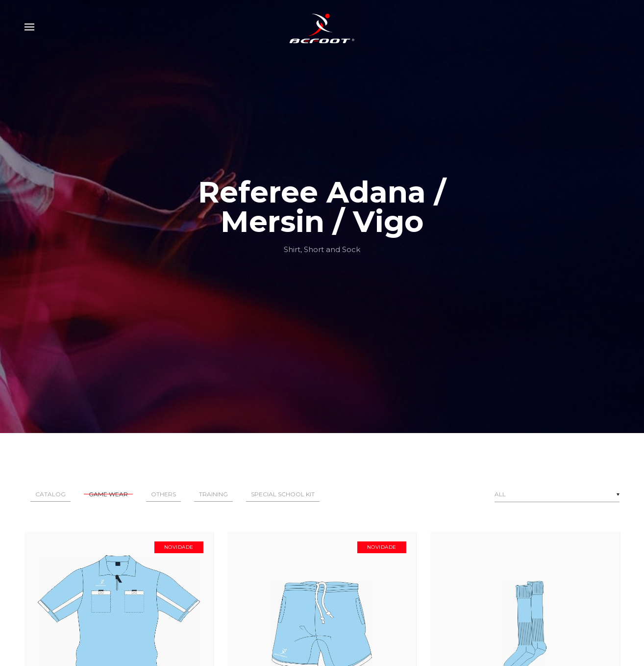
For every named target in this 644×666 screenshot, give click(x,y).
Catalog (50, 494)
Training (213, 494)
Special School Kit (283, 494)
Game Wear (108, 494)
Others (163, 494)
